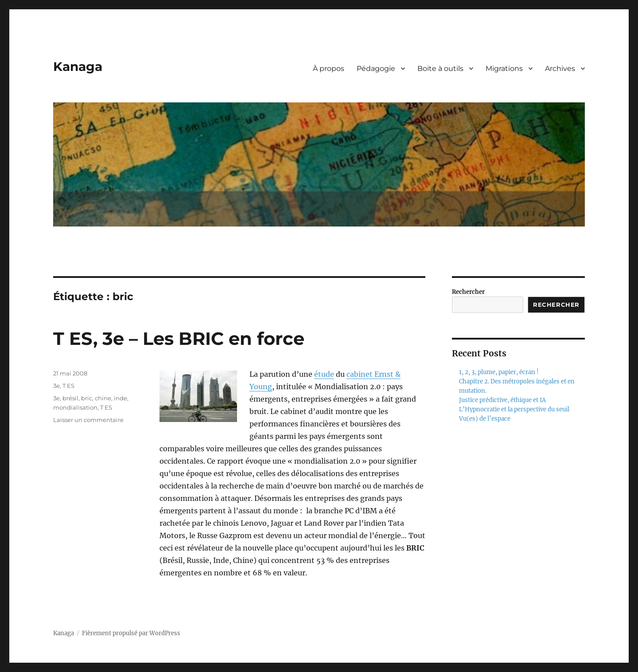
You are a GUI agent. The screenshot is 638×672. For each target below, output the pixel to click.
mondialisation (75, 407)
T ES (68, 386)
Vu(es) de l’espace (485, 419)
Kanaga (78, 66)
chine (103, 398)
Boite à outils (440, 68)
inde (121, 398)
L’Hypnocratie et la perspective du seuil (514, 409)
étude (324, 374)
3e (56, 386)
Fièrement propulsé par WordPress (131, 633)
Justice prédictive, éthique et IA (502, 400)
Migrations (504, 68)
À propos (329, 68)
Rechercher (468, 292)
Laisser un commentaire (88, 420)
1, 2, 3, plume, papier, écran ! (499, 372)
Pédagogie (376, 68)
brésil (70, 398)
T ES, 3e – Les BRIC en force (179, 338)
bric (87, 398)
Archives (560, 68)
